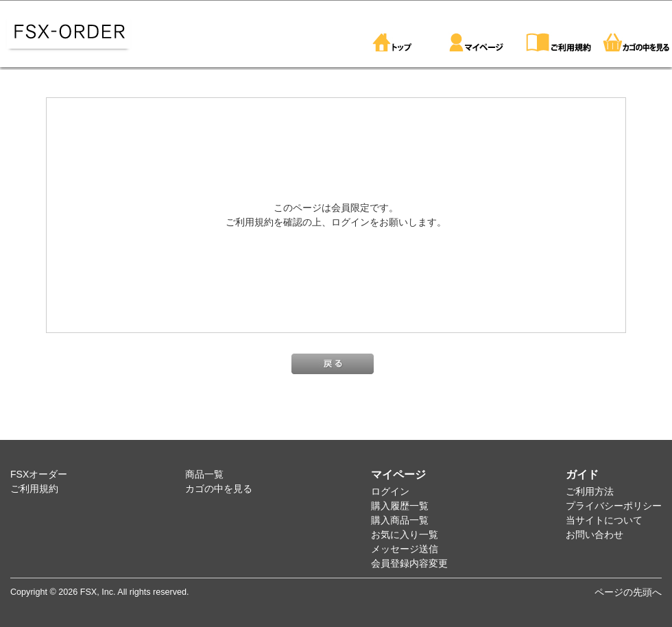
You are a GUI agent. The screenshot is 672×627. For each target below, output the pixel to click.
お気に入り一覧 (405, 534)
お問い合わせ (595, 534)
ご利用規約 (34, 489)
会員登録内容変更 (409, 563)
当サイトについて (604, 520)
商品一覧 (204, 474)
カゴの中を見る (219, 489)
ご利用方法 (590, 491)
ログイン (390, 491)
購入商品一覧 (400, 520)
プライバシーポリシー (614, 506)
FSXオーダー (39, 474)
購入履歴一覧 (400, 506)
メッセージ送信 (405, 549)
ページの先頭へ (628, 592)
